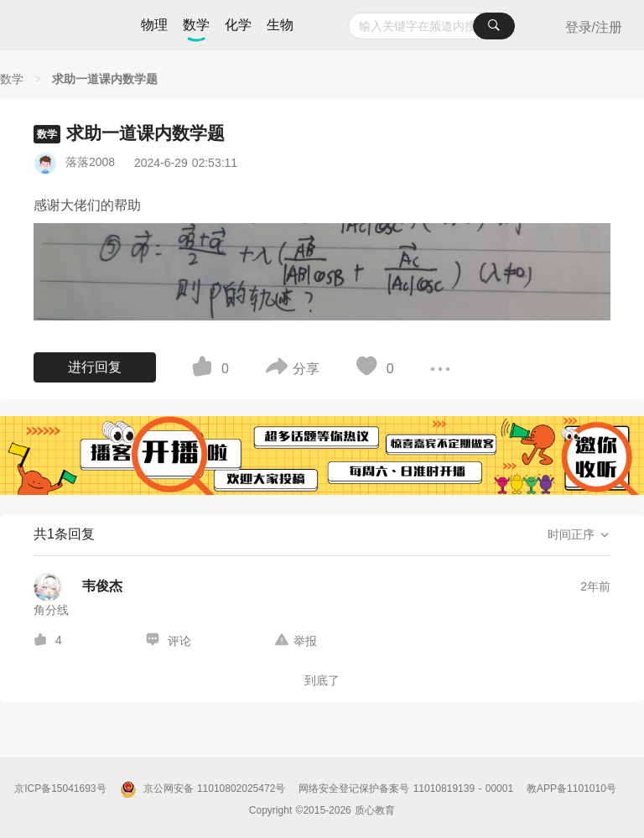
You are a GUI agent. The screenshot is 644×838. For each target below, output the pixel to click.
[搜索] (494, 26)
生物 (280, 25)
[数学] (12, 79)
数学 (196, 25)
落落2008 (90, 162)
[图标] (205, 369)
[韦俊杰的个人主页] (78, 587)
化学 (238, 25)
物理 (154, 25)
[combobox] (432, 26)
